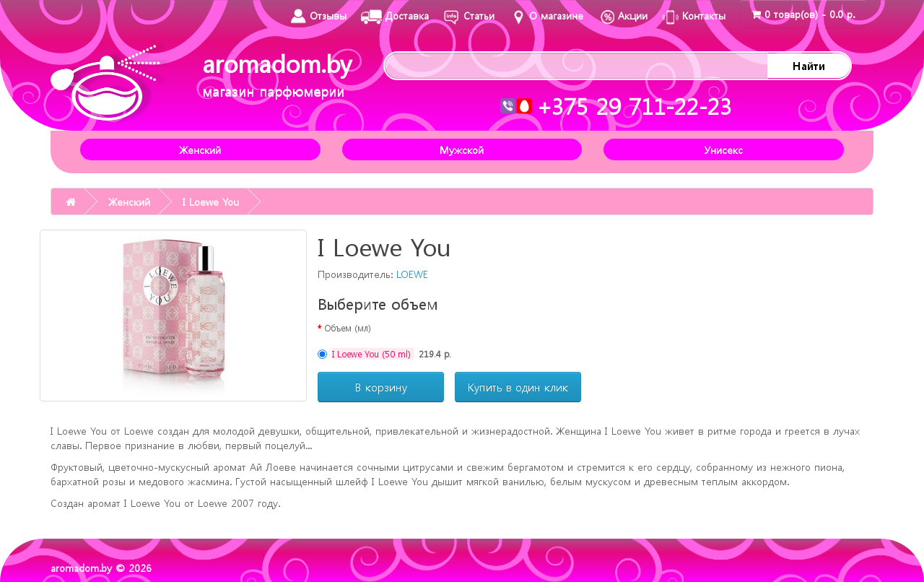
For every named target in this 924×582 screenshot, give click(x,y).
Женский (200, 149)
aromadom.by (277, 74)
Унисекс (724, 149)
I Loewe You (211, 201)
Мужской (462, 149)
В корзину (381, 387)
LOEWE (412, 274)
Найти (809, 66)
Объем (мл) (348, 328)
